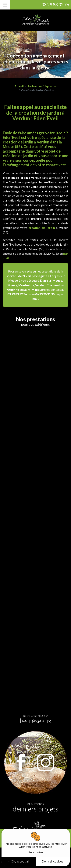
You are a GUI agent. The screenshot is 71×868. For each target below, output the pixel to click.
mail (35, 299)
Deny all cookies (53, 862)
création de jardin (42, 228)
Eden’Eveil (24, 276)
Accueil (19, 86)
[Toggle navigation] (5, 5)
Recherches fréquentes (42, 86)
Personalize (36, 852)
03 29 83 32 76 (55, 5)
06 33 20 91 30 (45, 294)
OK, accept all (18, 862)
